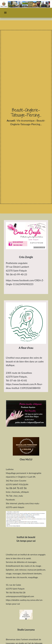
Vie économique (26, 121)
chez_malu (18, 496)
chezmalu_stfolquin (20, 492)
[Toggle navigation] (5, 13)
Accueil (11, 121)
